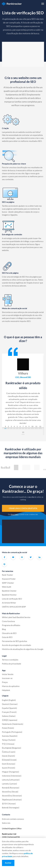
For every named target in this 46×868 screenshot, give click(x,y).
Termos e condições (10, 660)
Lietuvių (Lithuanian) (11, 780)
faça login (15, 514)
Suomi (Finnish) (9, 768)
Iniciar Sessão (8, 674)
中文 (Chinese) (8, 744)
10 (32, 426)
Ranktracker (12, 4)
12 (40, 426)
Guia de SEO (7, 637)
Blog (4, 629)
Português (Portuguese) (12, 732)
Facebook (4, 557)
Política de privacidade (11, 664)
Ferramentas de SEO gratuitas (15, 641)
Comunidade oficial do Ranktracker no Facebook (22, 557)
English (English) (9, 700)
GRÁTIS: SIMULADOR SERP (14, 607)
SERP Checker (8, 583)
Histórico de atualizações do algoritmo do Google (23, 649)
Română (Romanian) (11, 788)
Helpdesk (6, 690)
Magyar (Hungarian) (10, 772)
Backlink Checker (9, 591)
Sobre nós (6, 823)
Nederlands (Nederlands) (13, 724)
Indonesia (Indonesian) (12, 776)
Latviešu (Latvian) (9, 784)
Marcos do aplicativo (11, 686)
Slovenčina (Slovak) (10, 792)
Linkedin (39, 557)
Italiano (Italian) (9, 716)
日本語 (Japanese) (10, 720)
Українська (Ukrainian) (12, 800)
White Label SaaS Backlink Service (16, 617)
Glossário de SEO (9, 633)
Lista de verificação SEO (12, 599)
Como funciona (8, 621)
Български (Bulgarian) (12, 748)
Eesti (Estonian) (9, 764)
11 (36, 426)
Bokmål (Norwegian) (11, 807)
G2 (4, 564)
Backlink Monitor (9, 595)
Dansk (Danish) (8, 756)
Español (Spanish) (9, 708)
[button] (43, 4)
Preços (5, 682)
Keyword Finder (9, 579)
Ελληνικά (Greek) (9, 760)
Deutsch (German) (10, 704)
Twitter (31, 557)
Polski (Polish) (8, 728)
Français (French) (9, 712)
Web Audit (7, 587)
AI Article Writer (9, 603)
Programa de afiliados (11, 625)
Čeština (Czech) (9, 752)
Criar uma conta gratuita (23, 508)
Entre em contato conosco (13, 819)
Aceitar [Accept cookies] (8, 863)
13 (23, 432)
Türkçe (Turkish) (9, 740)
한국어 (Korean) (9, 804)
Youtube (13, 557)
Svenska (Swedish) (10, 736)
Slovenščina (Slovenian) (12, 796)
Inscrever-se (7, 678)
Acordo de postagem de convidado (16, 645)
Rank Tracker (7, 575)
